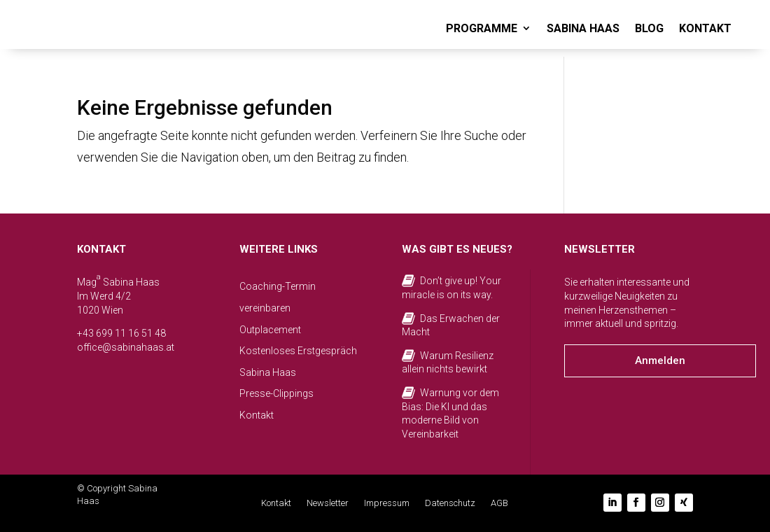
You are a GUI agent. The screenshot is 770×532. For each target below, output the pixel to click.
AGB (499, 503)
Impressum (387, 503)
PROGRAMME (482, 28)
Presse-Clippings (276, 393)
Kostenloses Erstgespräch (298, 351)
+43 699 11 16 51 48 (121, 333)
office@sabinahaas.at (126, 347)
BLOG (649, 28)
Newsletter (328, 503)
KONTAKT (705, 28)
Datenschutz (450, 503)
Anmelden (660, 360)
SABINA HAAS (583, 28)
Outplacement (270, 330)
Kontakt (257, 415)
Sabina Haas (268, 372)
